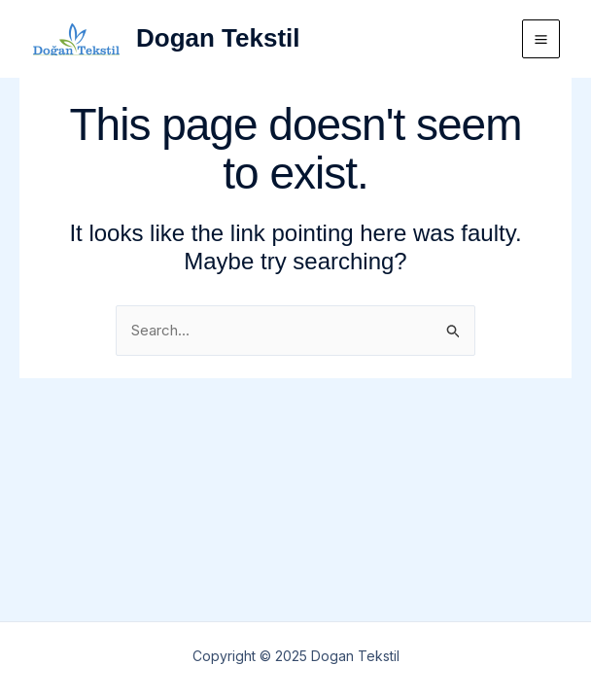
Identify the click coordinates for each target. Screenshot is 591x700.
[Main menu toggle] (541, 39)
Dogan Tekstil (218, 38)
